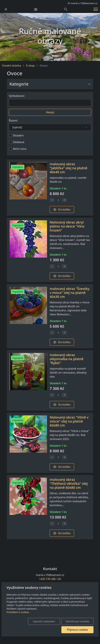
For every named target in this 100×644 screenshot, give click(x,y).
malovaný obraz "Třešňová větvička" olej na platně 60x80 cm (69, 483)
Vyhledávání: (17, 96)
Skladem (18, 135)
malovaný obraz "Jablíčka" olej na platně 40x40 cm (68, 168)
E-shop (30, 66)
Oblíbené (19, 142)
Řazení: (13, 120)
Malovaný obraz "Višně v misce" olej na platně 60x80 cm (69, 421)
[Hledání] (66, 9)
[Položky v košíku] (36, 9)
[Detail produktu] (28, 188)
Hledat (50, 112)
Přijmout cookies (77, 630)
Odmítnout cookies (78, 621)
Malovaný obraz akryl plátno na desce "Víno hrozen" (67, 226)
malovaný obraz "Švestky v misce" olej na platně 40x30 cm (69, 293)
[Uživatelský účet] (6, 9)
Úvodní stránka (12, 66)
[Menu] (96, 9)
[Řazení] (50, 127)
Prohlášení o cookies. (18, 612)
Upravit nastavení (44, 621)
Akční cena (20, 149)
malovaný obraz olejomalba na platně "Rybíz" (67, 359)
